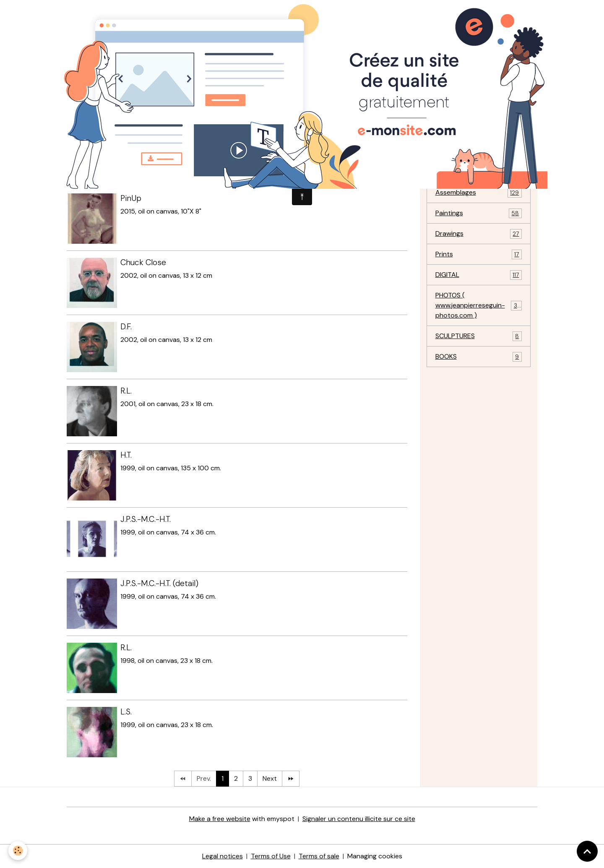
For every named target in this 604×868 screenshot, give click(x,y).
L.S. (126, 712)
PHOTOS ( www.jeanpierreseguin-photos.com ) (480, 305)
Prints (479, 254)
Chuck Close (143, 262)
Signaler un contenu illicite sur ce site (359, 819)
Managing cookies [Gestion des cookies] (375, 856)
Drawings (479, 234)
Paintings (479, 213)
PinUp (131, 198)
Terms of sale (319, 856)
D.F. (126, 327)
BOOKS (479, 357)
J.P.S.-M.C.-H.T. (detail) (159, 583)
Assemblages (479, 193)
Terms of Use (271, 856)
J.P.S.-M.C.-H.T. (146, 519)
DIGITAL (479, 275)
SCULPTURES (479, 336)
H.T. (126, 455)
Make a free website (220, 819)
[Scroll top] (587, 851)
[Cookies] (18, 851)
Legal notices (223, 856)
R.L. (126, 391)
